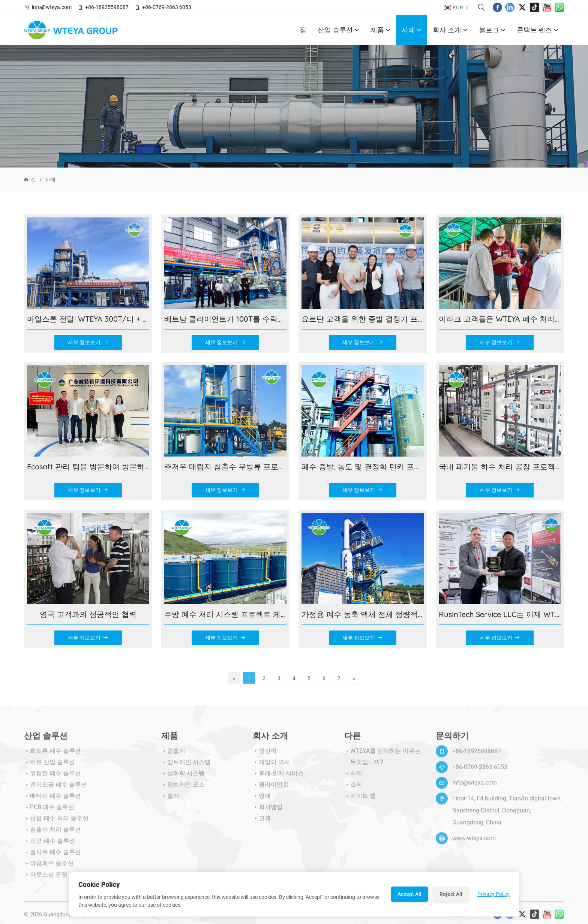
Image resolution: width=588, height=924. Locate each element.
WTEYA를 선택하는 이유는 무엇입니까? (382, 760)
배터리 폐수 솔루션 (52, 800)
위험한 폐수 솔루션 (52, 777)
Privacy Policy (493, 894)
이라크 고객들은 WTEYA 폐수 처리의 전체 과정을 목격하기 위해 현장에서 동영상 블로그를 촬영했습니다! (500, 319)
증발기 (173, 755)
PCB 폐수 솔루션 (49, 811)
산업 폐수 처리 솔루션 (56, 822)
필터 (170, 800)
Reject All (451, 894)
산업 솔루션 (338, 30)
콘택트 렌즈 (538, 30)
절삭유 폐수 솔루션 (52, 856)
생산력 (265, 755)
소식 (353, 788)
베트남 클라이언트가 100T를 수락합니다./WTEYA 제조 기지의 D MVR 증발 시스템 (225, 319)
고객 (262, 822)
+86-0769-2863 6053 (167, 7)
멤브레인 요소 (183, 788)
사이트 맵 (360, 800)
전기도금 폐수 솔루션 (55, 788)
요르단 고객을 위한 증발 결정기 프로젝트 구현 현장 (363, 319)
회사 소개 (450, 30)
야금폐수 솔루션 (49, 867)
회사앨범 (268, 811)
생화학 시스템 (183, 777)
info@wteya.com (52, 7)
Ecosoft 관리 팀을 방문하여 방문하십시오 (88, 466)
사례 (412, 30)
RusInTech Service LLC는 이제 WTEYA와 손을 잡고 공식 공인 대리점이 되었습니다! (500, 614)
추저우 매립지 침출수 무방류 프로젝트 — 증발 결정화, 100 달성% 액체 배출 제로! (225, 466)
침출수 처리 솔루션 (52, 833)
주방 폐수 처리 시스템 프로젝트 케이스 (225, 614)
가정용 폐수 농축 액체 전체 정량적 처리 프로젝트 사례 (363, 614)
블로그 (492, 30)
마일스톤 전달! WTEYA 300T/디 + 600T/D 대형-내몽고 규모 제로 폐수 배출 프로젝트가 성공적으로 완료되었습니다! (88, 319)
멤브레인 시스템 (186, 766)
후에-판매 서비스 (278, 777)
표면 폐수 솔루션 (49, 845)
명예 (262, 800)
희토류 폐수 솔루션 (52, 755)
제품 (380, 30)
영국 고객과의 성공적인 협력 (88, 614)
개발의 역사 (271, 766)
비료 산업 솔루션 (49, 766)
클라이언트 (271, 788)
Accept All (409, 894)
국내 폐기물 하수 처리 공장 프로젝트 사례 (500, 466)
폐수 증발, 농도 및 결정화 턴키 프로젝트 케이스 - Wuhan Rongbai (363, 466)
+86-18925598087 (107, 7)
